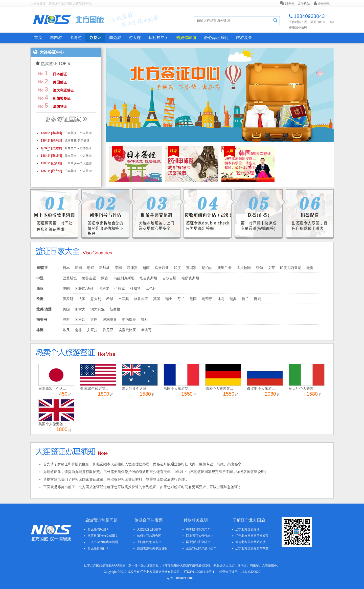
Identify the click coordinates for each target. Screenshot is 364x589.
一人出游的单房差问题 (103, 542)
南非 (78, 330)
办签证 (95, 38)
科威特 (135, 288)
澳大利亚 (98, 309)
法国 (82, 299)
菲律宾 (132, 268)
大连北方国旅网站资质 (251, 542)
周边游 (115, 38)
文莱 (271, 268)
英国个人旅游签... (52, 424)
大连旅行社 (151, 565)
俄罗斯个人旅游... (261, 389)
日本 (66, 268)
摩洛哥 (146, 330)
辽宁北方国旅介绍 (247, 529)
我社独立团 (158, 38)
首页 (38, 38)
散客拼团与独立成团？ (103, 536)
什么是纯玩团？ (98, 529)
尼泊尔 (207, 268)
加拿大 (80, 309)
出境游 (76, 38)
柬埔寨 (191, 268)
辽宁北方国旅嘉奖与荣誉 (252, 548)
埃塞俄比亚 (127, 330)
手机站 (304, 3)
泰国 (118, 268)
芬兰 (181, 299)
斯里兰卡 (224, 268)
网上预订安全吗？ (198, 542)
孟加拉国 (244, 268)
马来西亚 (162, 268)
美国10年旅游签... (94, 389)
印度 (177, 268)
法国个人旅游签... (177, 389)
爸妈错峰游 (186, 38)
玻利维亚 (110, 320)
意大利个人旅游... (303, 389)
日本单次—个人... (52, 389)
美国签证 (60, 82)
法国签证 (60, 106)
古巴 (94, 320)
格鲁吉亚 (89, 278)
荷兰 (245, 299)
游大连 (135, 38)
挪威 (257, 299)
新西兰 (115, 309)
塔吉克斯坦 (148, 278)
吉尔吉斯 (169, 278)
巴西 (66, 320)
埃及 (66, 330)
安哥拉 (92, 330)
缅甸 (259, 268)
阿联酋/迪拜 (84, 288)
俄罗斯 (68, 299)
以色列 (151, 288)
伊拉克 (120, 288)
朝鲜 (90, 268)
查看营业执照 (298, 28)
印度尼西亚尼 (291, 268)
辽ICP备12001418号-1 (199, 572)
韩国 (78, 268)
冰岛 (221, 299)
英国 (157, 299)
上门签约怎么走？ (149, 542)
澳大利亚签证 (63, 90)
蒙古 (105, 278)
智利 (145, 320)
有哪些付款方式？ (198, 529)
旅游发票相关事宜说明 (152, 548)
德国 (193, 299)
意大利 (96, 299)
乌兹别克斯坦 (124, 278)
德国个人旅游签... (219, 389)
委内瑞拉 (129, 320)
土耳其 (124, 299)
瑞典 (233, 299)
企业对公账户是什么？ (201, 548)
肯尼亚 (108, 330)
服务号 (287, 3)
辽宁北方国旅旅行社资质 (252, 536)
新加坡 (104, 268)
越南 (146, 268)
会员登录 (322, 3)
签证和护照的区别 (75, 464)
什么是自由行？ (98, 548)
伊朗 (66, 288)
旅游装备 (244, 38)
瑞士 (169, 299)
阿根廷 (80, 320)
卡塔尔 (104, 288)
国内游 (56, 38)
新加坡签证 (62, 98)
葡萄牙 (207, 299)
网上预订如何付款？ (200, 536)
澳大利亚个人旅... (136, 389)
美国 (66, 309)
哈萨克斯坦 (190, 278)
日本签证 (60, 74)
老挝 (310, 268)
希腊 (110, 299)
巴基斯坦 (70, 278)
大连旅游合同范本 (149, 529)
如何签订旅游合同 (149, 536)
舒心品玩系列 (216, 38)
